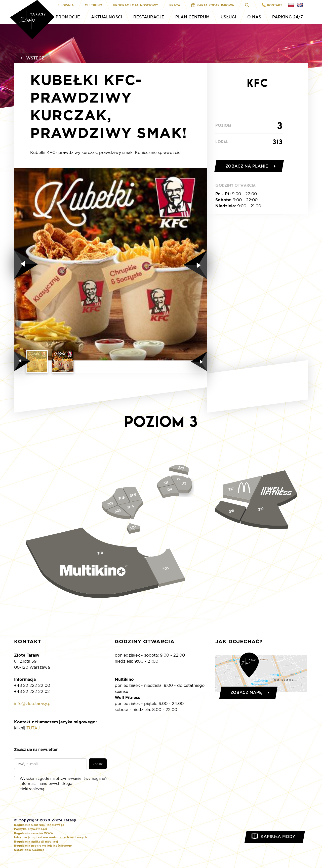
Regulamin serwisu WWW (34, 833)
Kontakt (272, 5)
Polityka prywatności (30, 829)
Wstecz (32, 58)
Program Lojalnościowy (136, 5)
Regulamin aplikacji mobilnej (36, 842)
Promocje (68, 17)
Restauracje (149, 17)
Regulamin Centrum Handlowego (39, 825)
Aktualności (107, 17)
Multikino (93, 5)
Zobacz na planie (247, 166)
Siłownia (66, 5)
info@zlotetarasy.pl (33, 704)
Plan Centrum (192, 17)
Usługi (228, 17)
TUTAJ (33, 728)
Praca (175, 5)
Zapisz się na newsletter (36, 749)
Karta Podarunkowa (213, 5)
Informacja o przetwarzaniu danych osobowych (51, 837)
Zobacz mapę (246, 693)
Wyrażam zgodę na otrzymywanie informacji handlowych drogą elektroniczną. (60, 783)
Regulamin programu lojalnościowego (43, 846)
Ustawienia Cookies (29, 850)
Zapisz (98, 764)
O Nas (254, 17)
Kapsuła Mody (278, 837)
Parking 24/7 (288, 17)
